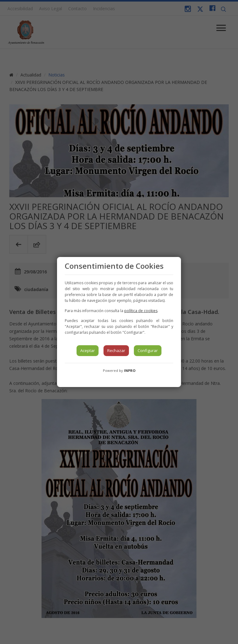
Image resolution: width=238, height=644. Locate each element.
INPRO (130, 370)
